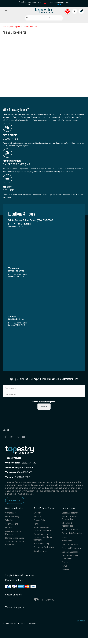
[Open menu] (6, 11)
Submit (44, 407)
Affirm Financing (42, 545)
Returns (37, 517)
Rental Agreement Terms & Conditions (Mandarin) (43, 538)
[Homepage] (44, 11)
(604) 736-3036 (19, 472)
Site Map (81, 626)
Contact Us (15, 500)
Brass (65, 541)
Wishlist (9, 521)
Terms (37, 525)
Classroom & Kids (70, 549)
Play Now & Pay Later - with (59, 3)
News (64, 572)
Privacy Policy (41, 521)
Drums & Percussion (72, 553)
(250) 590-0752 (17, 477)
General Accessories (72, 557)
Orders (9, 529)
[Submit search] (27, 18)
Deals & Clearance (71, 513)
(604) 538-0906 (19, 467)
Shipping (38, 513)
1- (21, 463)
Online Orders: (13, 463)
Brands (65, 568)
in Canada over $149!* (30, 3)
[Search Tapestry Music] (44, 18)
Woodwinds (68, 545)
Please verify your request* (44, 401)
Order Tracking (13, 517)
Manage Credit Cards (16, 539)
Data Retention (41, 556)
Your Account (12, 525)
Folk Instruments (70, 531)
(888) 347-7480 (29, 463)
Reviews (66, 575)
